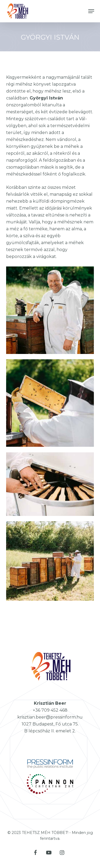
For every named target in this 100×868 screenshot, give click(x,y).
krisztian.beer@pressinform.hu (50, 717)
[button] (91, 11)
